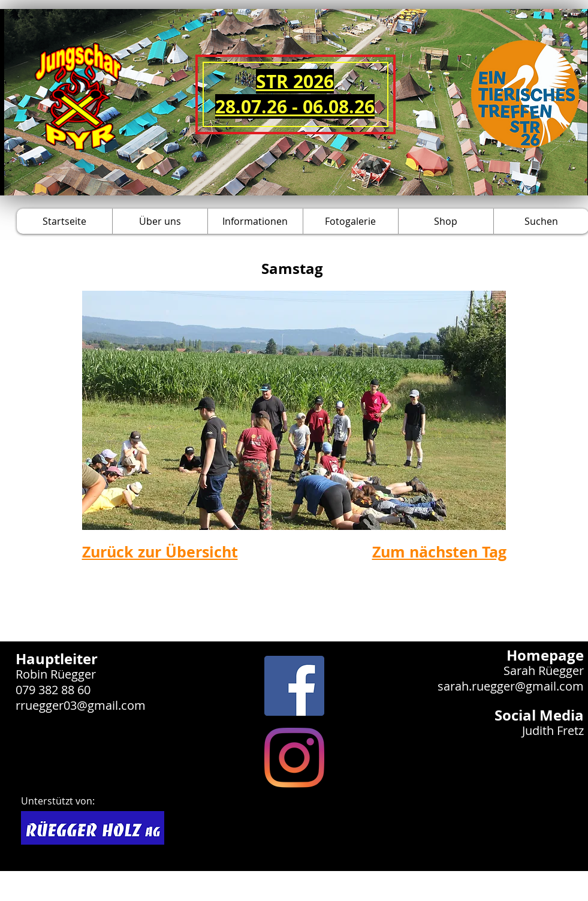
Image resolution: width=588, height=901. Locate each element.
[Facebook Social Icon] (294, 686)
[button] (160, 221)
